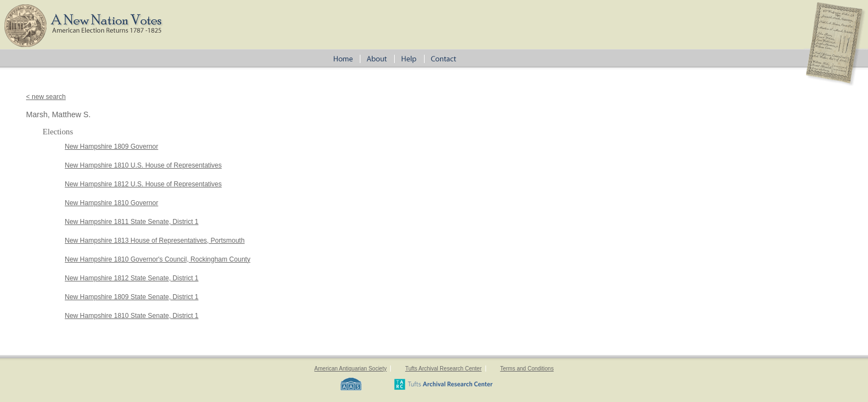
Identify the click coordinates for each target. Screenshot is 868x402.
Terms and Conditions (527, 369)
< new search (46, 97)
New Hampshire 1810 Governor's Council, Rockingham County (157, 259)
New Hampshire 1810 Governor (112, 203)
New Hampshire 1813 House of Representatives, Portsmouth (155, 241)
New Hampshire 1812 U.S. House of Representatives (143, 184)
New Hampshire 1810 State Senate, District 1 (131, 316)
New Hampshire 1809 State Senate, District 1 (131, 297)
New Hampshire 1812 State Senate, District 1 (131, 278)
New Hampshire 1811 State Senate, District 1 (131, 222)
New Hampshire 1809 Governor (112, 147)
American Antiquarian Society (351, 369)
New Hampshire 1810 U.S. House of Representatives (143, 165)
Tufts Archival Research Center (443, 369)
